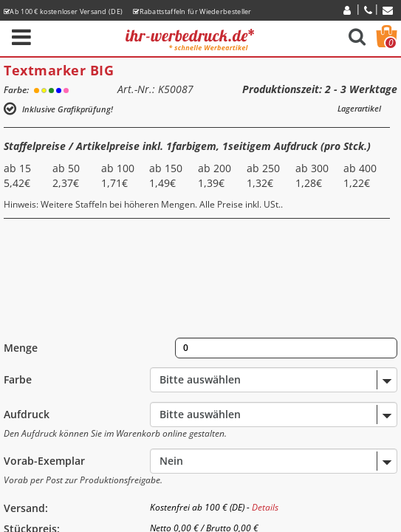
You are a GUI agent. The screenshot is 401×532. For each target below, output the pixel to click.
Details (265, 507)
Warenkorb (391, 43)
